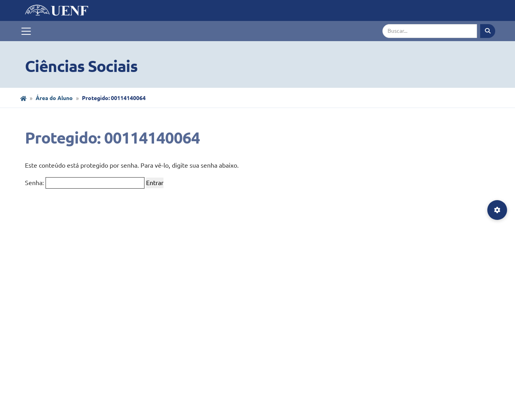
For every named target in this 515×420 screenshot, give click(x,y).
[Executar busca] (488, 31)
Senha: (85, 183)
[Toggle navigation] (26, 31)
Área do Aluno (54, 98)
